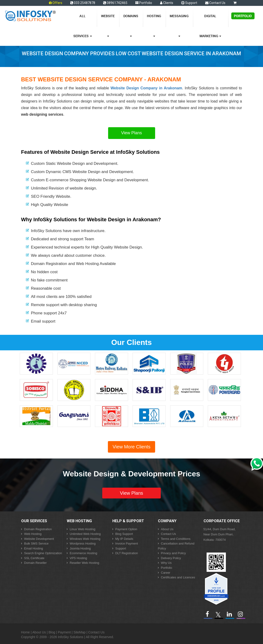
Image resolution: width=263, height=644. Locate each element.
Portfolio (144, 3)
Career (166, 573)
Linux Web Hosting (83, 529)
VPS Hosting (79, 558)
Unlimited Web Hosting (85, 534)
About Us (167, 529)
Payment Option (126, 529)
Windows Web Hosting (85, 539)
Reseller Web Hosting (84, 563)
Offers (57, 3)
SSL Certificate (34, 558)
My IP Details (124, 539)
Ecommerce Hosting (84, 553)
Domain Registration (38, 529)
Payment (64, 632)
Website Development (39, 539)
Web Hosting (33, 534)
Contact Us (215, 3)
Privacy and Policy (173, 553)
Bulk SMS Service (36, 543)
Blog (52, 632)
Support (189, 3)
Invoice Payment (127, 543)
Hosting (154, 25)
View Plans (131, 133)
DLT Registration (127, 553)
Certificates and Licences (178, 577)
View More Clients (131, 447)
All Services (83, 26)
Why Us (166, 563)
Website (108, 25)
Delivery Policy (171, 558)
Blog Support (124, 534)
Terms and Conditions (176, 539)
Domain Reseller (35, 563)
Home (26, 632)
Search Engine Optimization (43, 553)
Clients (167, 3)
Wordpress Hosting (83, 543)
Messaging (179, 25)
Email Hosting (34, 548)
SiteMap (80, 632)
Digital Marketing (210, 26)
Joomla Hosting (80, 548)
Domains (131, 25)
